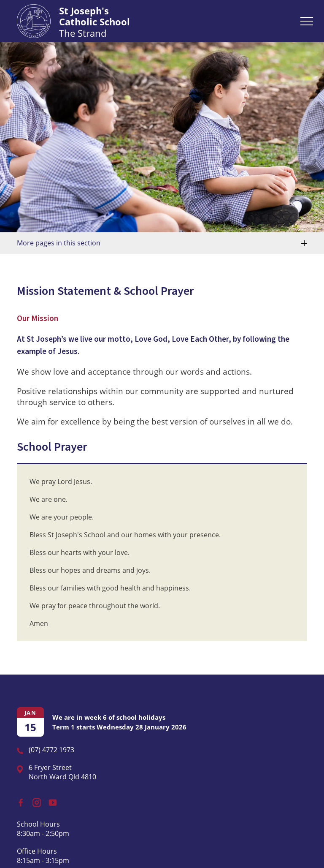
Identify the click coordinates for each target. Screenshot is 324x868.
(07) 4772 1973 (51, 750)
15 (30, 727)
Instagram (35, 801)
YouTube (51, 800)
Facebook (18, 800)
